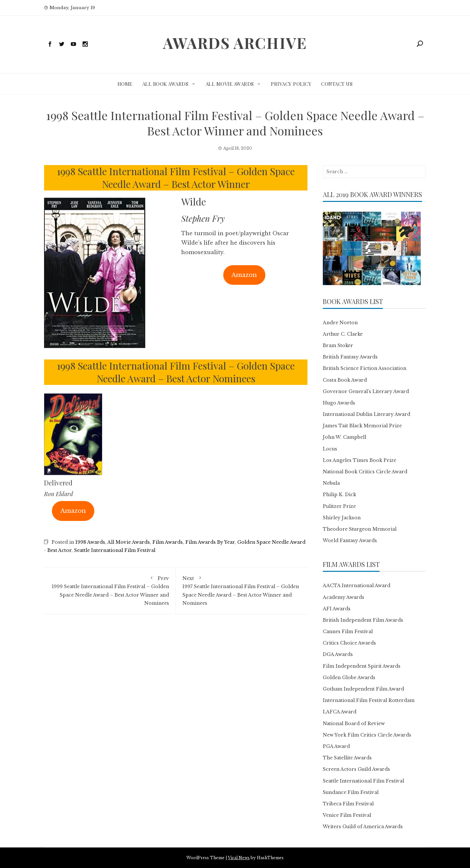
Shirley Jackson (342, 518)
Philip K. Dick (339, 495)
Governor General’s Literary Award (366, 391)
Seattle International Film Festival (115, 550)
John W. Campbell (345, 437)
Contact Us (337, 84)
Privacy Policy (291, 84)
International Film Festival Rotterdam (369, 700)
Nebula (331, 483)
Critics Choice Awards (349, 643)
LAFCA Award (340, 712)
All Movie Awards (230, 84)
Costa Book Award (345, 380)
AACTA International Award (357, 586)
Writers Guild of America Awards (363, 827)
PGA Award (336, 746)
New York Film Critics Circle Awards (367, 735)
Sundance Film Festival (351, 792)
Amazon (244, 275)
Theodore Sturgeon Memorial (360, 529)
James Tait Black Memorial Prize (362, 426)
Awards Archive (235, 43)
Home (125, 84)
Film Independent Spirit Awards (362, 666)
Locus (330, 449)
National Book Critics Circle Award (365, 472)
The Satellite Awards (347, 758)
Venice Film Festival (347, 815)
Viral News (239, 858)
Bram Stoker (338, 345)
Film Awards (168, 542)
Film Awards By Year (210, 542)
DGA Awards (338, 654)
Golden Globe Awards (349, 678)
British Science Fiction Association (365, 368)
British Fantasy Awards (350, 357)
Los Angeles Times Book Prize (360, 460)
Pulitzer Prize (339, 506)
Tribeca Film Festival (348, 804)
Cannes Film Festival (348, 632)
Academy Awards (344, 597)
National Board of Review (354, 723)
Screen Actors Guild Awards (356, 769)
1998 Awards (90, 542)
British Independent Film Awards (363, 620)
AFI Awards (337, 609)
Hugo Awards (339, 403)
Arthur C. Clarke (343, 334)
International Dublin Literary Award (367, 414)
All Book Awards (165, 84)
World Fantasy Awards (350, 541)
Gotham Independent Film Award (363, 689)
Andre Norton (340, 323)
